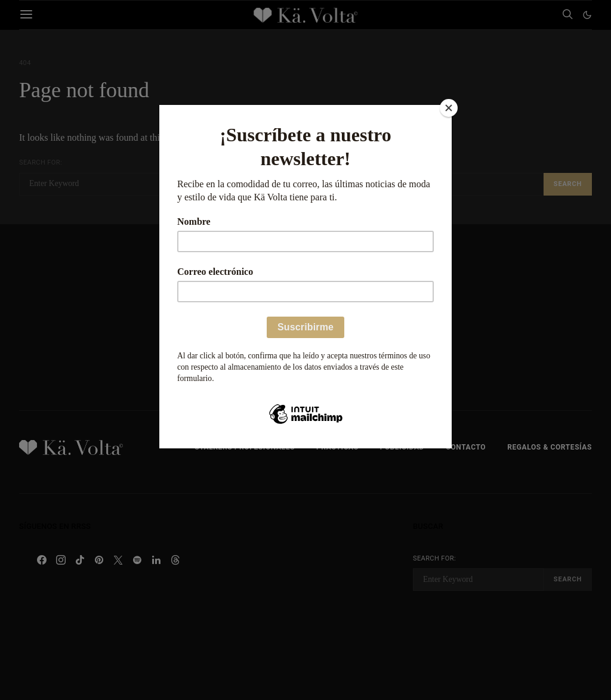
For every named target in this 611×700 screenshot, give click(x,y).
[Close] (449, 108)
